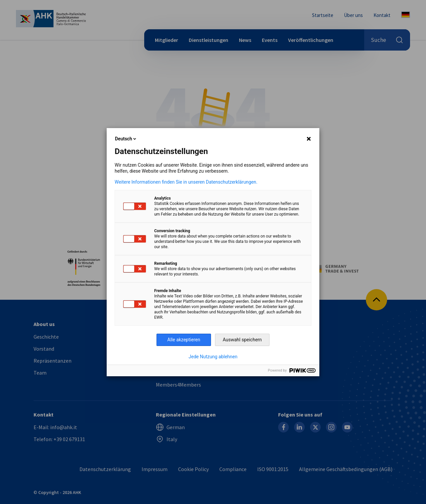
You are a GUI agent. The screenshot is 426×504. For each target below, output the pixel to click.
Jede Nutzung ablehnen (213, 357)
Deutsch (126, 139)
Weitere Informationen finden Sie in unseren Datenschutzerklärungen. (186, 182)
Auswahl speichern (242, 340)
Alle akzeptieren (184, 340)
